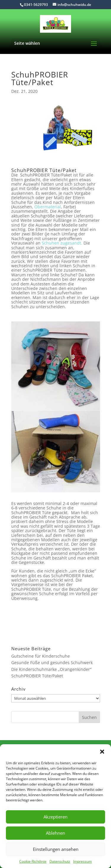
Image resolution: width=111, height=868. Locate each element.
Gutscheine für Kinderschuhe (41, 656)
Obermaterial (48, 207)
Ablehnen (55, 833)
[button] (102, 752)
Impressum (82, 861)
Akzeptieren (55, 817)
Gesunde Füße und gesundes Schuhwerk (52, 662)
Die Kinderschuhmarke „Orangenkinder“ (51, 669)
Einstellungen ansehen (56, 849)
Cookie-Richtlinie (33, 861)
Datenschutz (60, 861)
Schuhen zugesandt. (62, 243)
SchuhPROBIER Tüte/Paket (37, 676)
